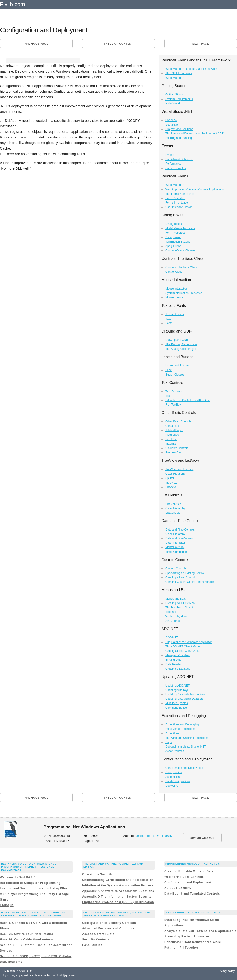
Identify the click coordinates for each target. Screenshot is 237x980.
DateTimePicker (175, 543)
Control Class (174, 272)
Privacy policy (226, 971)
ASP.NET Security (178, 888)
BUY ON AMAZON (202, 838)
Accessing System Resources (187, 937)
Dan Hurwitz (164, 836)
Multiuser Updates (177, 703)
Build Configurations (178, 781)
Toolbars (171, 612)
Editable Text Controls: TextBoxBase (188, 400)
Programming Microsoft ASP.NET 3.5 (193, 864)
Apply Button (173, 246)
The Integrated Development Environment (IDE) (195, 134)
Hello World (173, 104)
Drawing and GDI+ (177, 340)
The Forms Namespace (180, 194)
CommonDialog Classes (180, 250)
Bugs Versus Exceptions (180, 729)
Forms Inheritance (177, 203)
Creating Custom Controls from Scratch (190, 582)
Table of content (118, 44)
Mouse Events (174, 297)
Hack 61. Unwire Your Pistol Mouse (27, 934)
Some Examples (176, 168)
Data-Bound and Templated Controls (192, 894)
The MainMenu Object (179, 608)
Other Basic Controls (178, 421)
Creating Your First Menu (181, 603)
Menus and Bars (176, 599)
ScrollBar (171, 439)
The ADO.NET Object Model (183, 647)
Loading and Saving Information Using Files (34, 888)
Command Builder (177, 708)
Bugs (169, 742)
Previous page (36, 44)
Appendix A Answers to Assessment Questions (118, 891)
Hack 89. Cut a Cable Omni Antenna (27, 940)
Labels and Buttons (177, 366)
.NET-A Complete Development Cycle (193, 913)
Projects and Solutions (179, 129)
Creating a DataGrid (178, 669)
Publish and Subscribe (179, 159)
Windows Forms (175, 78)
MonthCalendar (175, 547)
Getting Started (175, 95)
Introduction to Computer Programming (30, 883)
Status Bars (173, 621)
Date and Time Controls (180, 530)
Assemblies (173, 777)
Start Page (172, 125)
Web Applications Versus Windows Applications (195, 189)
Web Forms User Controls (184, 877)
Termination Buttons (178, 242)
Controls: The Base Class (181, 267)
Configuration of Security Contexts (109, 923)
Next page (201, 44)
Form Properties (175, 198)
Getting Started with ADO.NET (184, 651)
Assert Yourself (175, 751)
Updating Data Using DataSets (184, 699)
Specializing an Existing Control (185, 573)
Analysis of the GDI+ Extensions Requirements (200, 931)
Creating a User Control (180, 577)
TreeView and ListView (179, 469)
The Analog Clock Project (181, 349)
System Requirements (179, 99)
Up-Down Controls (177, 448)
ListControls (173, 513)
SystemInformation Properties (184, 293)
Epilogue (7, 905)
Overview (171, 120)
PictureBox (172, 435)
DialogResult (173, 237)
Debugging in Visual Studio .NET (186, 747)
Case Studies (92, 945)
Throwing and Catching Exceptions (187, 738)
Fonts (169, 323)
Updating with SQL (177, 690)
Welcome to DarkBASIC (18, 877)
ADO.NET (172, 638)
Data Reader (173, 664)
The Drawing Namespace (181, 344)
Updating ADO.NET (178, 686)
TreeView (171, 483)
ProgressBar (173, 452)
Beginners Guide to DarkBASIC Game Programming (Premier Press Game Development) (29, 867)
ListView (171, 487)
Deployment (173, 786)
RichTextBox (173, 405)
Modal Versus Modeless (180, 228)
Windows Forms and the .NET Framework (191, 69)
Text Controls (174, 391)
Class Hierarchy (175, 474)
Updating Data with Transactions (186, 694)
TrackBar (171, 444)
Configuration (174, 772)
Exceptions (172, 733)
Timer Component (177, 552)
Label (169, 370)
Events (170, 155)
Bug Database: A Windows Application (189, 642)
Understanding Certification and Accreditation (118, 880)
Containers (172, 426)
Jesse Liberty (145, 836)
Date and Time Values (179, 538)
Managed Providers (178, 655)
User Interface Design (179, 207)
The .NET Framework (179, 73)
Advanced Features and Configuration (111, 928)
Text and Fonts (175, 314)
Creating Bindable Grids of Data (189, 871)
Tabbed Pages (174, 430)
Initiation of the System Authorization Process (118, 885)
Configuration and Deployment (184, 768)
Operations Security (98, 874)
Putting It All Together (181, 948)
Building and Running (179, 138)
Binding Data (173, 660)
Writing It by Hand (176, 617)
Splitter (170, 478)
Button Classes (175, 375)
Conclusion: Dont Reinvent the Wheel (193, 942)
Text (168, 319)
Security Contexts (96, 940)
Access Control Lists (98, 934)
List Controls (173, 504)
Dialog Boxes (174, 224)
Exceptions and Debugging (182, 724)
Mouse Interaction (176, 289)
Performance (173, 164)
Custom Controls (176, 568)
